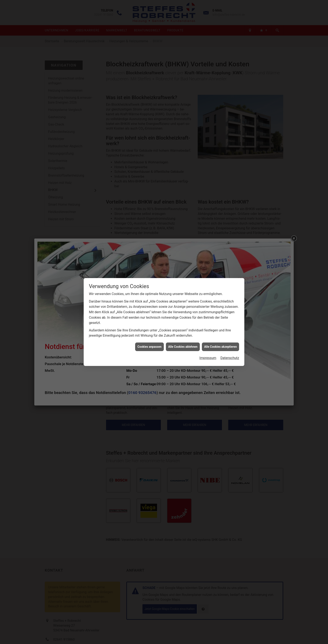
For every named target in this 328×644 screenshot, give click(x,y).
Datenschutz (230, 348)
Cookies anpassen (149, 337)
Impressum (208, 348)
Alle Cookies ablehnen (183, 337)
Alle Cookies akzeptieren (220, 337)
